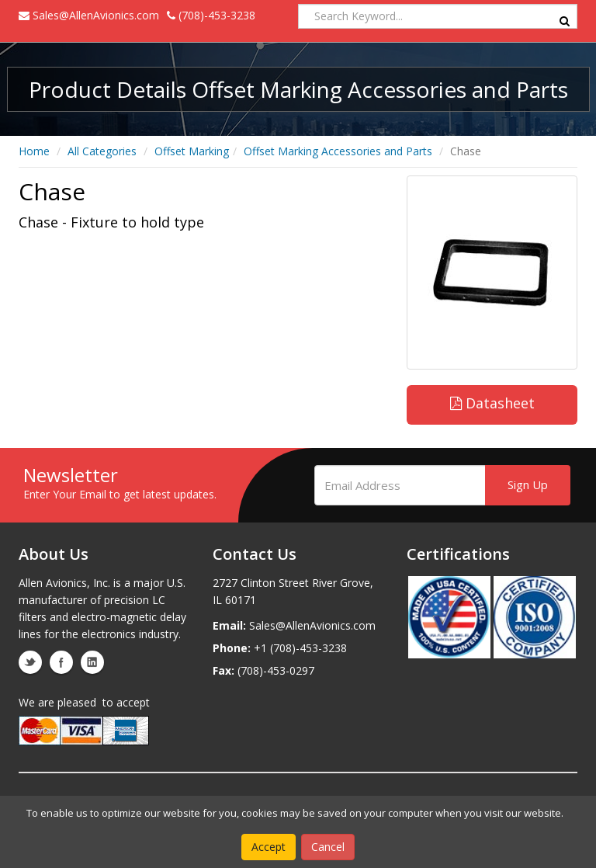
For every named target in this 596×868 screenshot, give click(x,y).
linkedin (92, 662)
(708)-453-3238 (211, 15)
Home (34, 151)
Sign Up (528, 484)
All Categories (102, 151)
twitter (30, 662)
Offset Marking (192, 151)
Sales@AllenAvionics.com (89, 15)
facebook (61, 662)
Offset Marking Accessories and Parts (338, 151)
